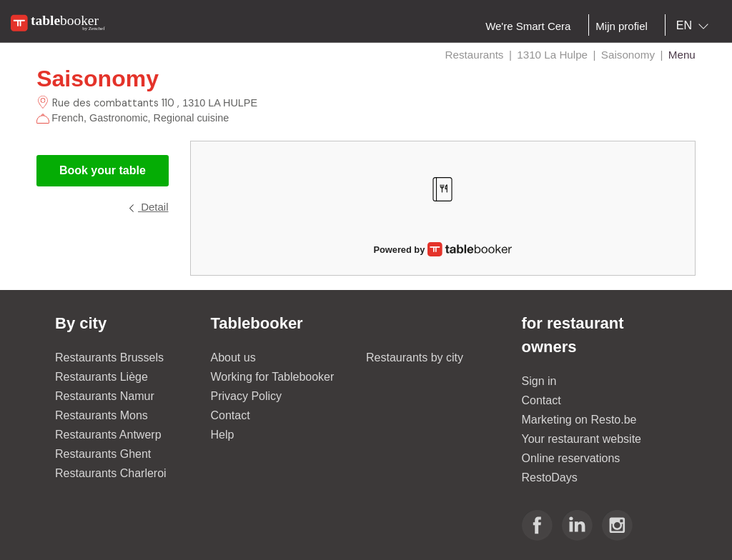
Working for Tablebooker (273, 377)
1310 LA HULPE (220, 103)
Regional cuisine (192, 118)
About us (233, 357)
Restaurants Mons (102, 415)
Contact (231, 415)
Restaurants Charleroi (111, 473)
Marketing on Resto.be (579, 420)
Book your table (103, 170)
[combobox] (695, 26)
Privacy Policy (247, 396)
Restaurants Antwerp (108, 435)
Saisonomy (98, 79)
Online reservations (571, 458)
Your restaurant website (582, 439)
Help (223, 435)
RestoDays (550, 477)
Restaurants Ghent (103, 454)
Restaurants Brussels (109, 357)
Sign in (539, 381)
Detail (148, 207)
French (68, 118)
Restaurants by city (415, 357)
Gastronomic (119, 118)
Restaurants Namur (105, 396)
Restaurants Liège (102, 377)
